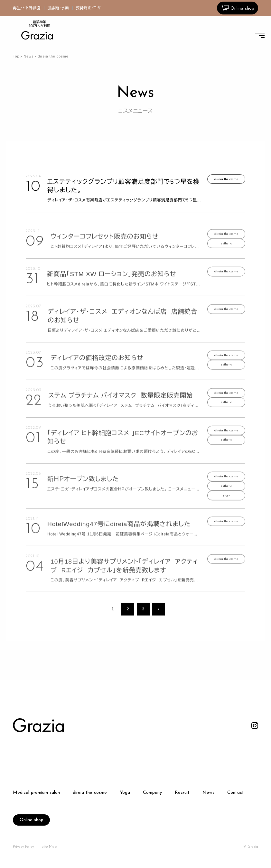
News (28, 56)
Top (16, 56)
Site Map (49, 847)
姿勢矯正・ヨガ (88, 8)
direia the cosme (90, 793)
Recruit (182, 793)
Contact (236, 793)
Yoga (125, 793)
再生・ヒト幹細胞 (27, 8)
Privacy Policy (23, 847)
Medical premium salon (36, 793)
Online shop (32, 820)
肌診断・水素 (58, 8)
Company (152, 793)
